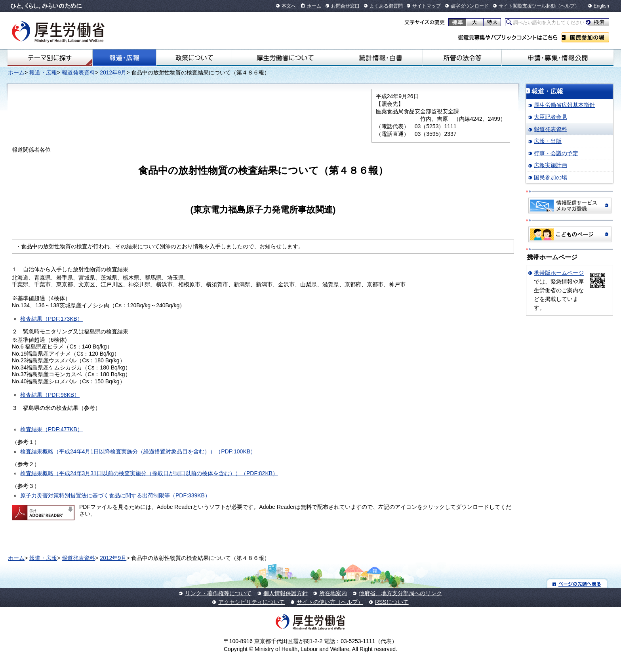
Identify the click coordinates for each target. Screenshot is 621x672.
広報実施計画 (551, 165)
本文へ (289, 6)
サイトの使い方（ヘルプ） (330, 602)
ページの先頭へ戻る (577, 583)
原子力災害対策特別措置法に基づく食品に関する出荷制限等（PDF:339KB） (115, 495)
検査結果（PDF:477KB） (51, 429)
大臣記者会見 (551, 117)
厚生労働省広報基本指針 (564, 105)
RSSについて (392, 602)
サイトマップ (427, 6)
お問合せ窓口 (345, 6)
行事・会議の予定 (556, 153)
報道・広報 (124, 58)
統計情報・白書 (380, 58)
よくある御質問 (386, 6)
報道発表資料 (78, 72)
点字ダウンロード (470, 6)
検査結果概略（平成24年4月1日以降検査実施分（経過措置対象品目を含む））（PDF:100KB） (138, 451)
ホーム (314, 6)
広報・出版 (548, 141)
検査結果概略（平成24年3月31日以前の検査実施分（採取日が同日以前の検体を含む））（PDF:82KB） (149, 473)
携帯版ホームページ (559, 273)
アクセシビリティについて (251, 602)
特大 (492, 22)
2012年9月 (113, 72)
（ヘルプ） (568, 6)
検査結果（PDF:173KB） (51, 319)
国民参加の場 (585, 37)
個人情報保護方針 (286, 593)
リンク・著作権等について (218, 593)
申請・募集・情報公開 (558, 58)
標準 (457, 22)
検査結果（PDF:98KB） (50, 395)
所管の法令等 (462, 58)
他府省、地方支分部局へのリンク (400, 593)
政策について (194, 58)
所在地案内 (333, 593)
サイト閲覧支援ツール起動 (527, 6)
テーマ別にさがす (50, 58)
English (601, 6)
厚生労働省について (285, 58)
